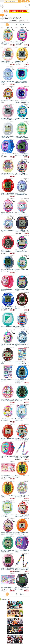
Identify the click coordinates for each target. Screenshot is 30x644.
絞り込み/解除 (13, 21)
